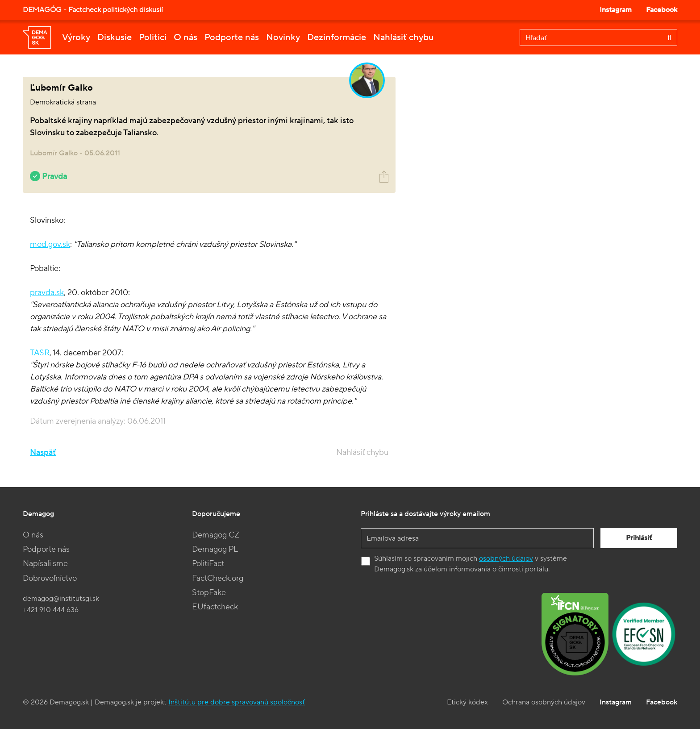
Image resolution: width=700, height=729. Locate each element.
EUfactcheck (215, 607)
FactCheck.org (218, 578)
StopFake (209, 593)
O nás (185, 37)
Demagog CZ (216, 535)
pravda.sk (47, 293)
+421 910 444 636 (51, 610)
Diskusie (115, 37)
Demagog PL (215, 549)
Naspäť (43, 452)
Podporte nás (232, 37)
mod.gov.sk (50, 244)
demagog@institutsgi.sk (61, 599)
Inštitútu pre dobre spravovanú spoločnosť (237, 702)
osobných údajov (506, 558)
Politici (153, 37)
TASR (40, 353)
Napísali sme (45, 564)
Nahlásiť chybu (404, 37)
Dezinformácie (337, 37)
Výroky (76, 37)
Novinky (283, 37)
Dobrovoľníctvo (50, 578)
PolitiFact (208, 564)
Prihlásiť (639, 538)
